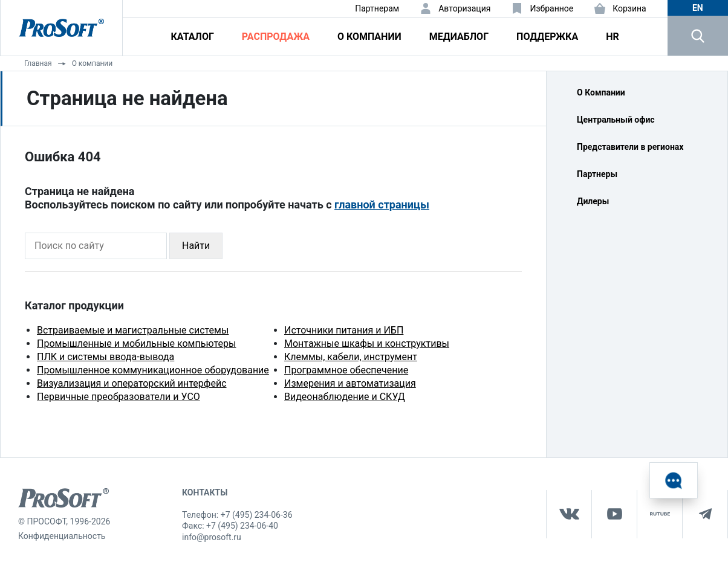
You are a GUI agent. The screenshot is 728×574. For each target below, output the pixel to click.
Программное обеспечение (346, 370)
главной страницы (382, 205)
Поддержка (547, 37)
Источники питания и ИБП (344, 330)
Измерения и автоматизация (350, 383)
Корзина (629, 8)
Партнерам (377, 8)
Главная (38, 63)
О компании (369, 37)
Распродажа (276, 37)
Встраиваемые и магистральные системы (133, 330)
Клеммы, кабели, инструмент (351, 357)
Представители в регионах (630, 147)
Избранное (551, 8)
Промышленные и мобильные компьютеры (136, 343)
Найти (196, 246)
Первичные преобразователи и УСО (119, 397)
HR (613, 37)
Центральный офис (616, 120)
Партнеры (597, 174)
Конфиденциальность (62, 536)
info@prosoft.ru (212, 537)
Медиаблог (459, 37)
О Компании (601, 92)
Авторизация (464, 8)
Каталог (193, 37)
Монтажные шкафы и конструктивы (367, 343)
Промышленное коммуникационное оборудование (153, 370)
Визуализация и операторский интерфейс (132, 383)
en (698, 8)
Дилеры (593, 201)
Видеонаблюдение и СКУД (345, 397)
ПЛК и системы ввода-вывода (106, 357)
